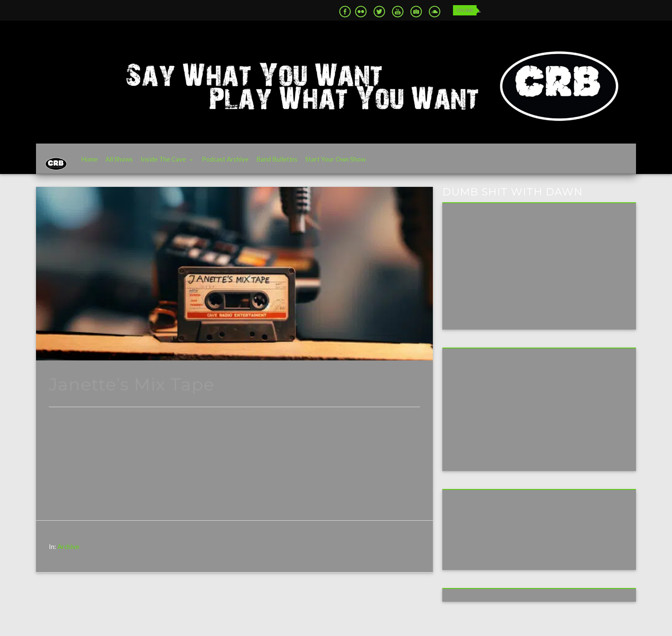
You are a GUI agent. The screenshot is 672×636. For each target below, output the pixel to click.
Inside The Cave (177, 163)
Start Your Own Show (349, 163)
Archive (68, 555)
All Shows (132, 163)
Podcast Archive (238, 163)
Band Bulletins (290, 163)
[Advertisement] (513, 417)
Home (103, 163)
